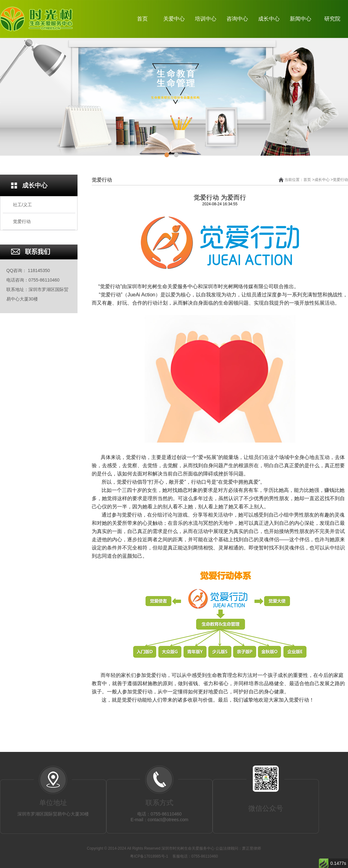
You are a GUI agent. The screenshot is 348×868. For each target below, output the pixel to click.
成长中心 (269, 19)
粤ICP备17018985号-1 (149, 856)
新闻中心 (301, 19)
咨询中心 (237, 19)
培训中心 (206, 19)
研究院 (332, 19)
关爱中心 (174, 19)
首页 (142, 19)
